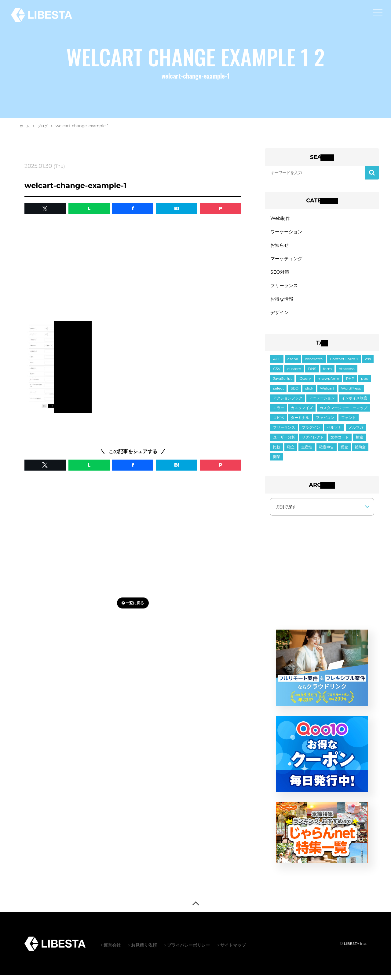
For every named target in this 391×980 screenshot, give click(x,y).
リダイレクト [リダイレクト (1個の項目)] (313, 442)
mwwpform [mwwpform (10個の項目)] (329, 383)
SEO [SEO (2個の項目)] (295, 393)
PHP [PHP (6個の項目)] (350, 383)
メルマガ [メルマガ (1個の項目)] (356, 432)
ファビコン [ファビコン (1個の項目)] (325, 422)
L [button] (89, 208)
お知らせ (280, 247)
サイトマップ (232, 950)
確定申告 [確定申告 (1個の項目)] (327, 452)
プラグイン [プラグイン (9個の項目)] (311, 432)
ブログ (45, 126)
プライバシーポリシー (187, 950)
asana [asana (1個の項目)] (293, 364)
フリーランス (285, 289)
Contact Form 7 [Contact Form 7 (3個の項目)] (344, 364)
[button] (45, 209)
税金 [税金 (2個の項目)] (344, 452)
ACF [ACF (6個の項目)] (277, 364)
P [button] (221, 208)
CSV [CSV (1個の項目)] (277, 374)
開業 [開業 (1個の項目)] (277, 462)
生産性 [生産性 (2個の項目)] (307, 452)
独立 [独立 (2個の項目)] (291, 452)
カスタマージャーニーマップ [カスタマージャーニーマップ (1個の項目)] (343, 413)
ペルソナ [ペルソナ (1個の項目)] (334, 432)
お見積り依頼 (143, 950)
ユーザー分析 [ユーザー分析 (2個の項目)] (284, 442)
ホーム (26, 126)
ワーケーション (287, 233)
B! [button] (177, 208)
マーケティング (287, 261)
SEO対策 (280, 275)
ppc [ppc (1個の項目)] (365, 383)
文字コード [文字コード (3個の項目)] (340, 442)
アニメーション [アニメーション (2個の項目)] (322, 403)
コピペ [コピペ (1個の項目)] (279, 422)
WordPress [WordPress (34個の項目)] (351, 393)
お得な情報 (283, 303)
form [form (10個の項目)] (328, 374)
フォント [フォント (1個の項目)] (349, 422)
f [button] (133, 208)
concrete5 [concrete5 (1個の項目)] (314, 364)
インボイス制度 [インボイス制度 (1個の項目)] (354, 403)
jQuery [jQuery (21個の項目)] (305, 383)
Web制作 (281, 218)
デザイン (280, 317)
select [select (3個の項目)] (278, 393)
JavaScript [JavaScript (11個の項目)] (282, 383)
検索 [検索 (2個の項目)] (360, 442)
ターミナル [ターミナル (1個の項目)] (300, 422)
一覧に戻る (133, 603)
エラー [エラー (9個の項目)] (279, 413)
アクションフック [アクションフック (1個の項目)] (288, 403)
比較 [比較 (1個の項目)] (277, 452)
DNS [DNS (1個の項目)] (312, 374)
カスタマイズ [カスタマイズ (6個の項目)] (302, 413)
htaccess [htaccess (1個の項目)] (347, 374)
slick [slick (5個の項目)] (309, 393)
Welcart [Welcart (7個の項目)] (327, 393)
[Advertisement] (133, 269)
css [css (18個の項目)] (368, 364)
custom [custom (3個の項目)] (294, 374)
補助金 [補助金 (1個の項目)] (360, 452)
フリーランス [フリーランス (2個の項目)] (284, 432)
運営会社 (111, 950)
